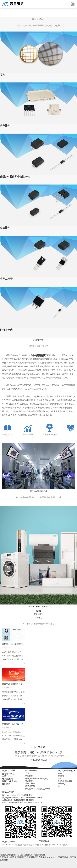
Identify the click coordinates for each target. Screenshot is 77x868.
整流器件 (29, 781)
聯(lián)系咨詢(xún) (39, 760)
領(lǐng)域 (38, 491)
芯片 (27, 774)
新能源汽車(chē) (65, 781)
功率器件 (29, 776)
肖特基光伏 (30, 786)
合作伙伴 (6, 784)
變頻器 (61, 776)
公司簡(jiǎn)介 (8, 774)
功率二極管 (30, 784)
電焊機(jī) (62, 784)
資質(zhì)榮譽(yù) (9, 781)
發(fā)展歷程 (7, 779)
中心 (39, 19)
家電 (60, 774)
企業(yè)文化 (8, 776)
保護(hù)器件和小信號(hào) (37, 779)
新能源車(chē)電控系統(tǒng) (37, 789)
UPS (60, 786)
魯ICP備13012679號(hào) (59, 845)
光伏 (60, 779)
